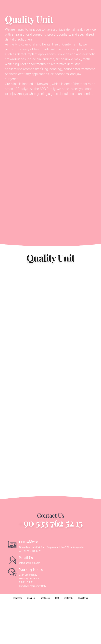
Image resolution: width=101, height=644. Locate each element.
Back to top (84, 640)
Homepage (17, 640)
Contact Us (69, 640)
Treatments (45, 640)
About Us (31, 640)
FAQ (57, 640)
